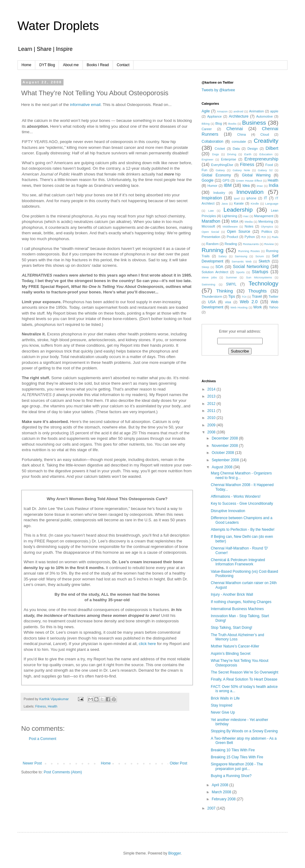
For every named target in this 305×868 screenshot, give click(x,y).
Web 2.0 (249, 302)
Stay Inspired (222, 705)
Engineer (207, 159)
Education (266, 154)
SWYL (231, 284)
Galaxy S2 (265, 170)
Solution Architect (215, 272)
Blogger (174, 853)
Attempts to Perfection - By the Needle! (243, 530)
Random (212, 244)
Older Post (178, 763)
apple (274, 111)
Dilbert (272, 148)
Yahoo (274, 307)
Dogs (215, 154)
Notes (249, 226)
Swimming (208, 284)
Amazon (222, 111)
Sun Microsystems (259, 277)
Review (269, 244)
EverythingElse (222, 165)
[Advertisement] (105, 751)
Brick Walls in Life (225, 698)
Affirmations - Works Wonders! (236, 496)
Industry (219, 193)
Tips (232, 296)
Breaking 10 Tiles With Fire (233, 750)
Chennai (235, 129)
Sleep (205, 267)
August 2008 (223, 467)
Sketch (264, 261)
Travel (257, 296)
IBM (228, 185)
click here (147, 644)
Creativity (266, 141)
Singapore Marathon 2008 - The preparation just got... (237, 766)
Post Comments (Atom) (63, 772)
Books (232, 124)
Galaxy (220, 170)
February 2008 (224, 799)
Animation (257, 111)
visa (228, 302)
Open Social (210, 232)
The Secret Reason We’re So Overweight (245, 672)
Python (250, 237)
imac (260, 186)
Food (269, 165)
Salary (223, 256)
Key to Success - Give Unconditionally (242, 504)
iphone (251, 198)
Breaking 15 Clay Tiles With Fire (237, 757)
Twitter (273, 296)
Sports (240, 272)
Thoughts (257, 291)
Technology (263, 283)
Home (26, 65)
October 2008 (223, 453)
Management (264, 216)
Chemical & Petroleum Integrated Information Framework (238, 562)
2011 (212, 411)
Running (212, 250)
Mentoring (266, 221)
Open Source (239, 232)
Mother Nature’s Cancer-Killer (235, 646)
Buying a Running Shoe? (231, 776)
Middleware (230, 226)
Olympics (267, 226)
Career (207, 129)
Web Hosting (239, 307)
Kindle (255, 204)
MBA (235, 221)
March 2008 (222, 792)
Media (249, 222)
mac (246, 216)
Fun (205, 170)
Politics (267, 232)
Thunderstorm (212, 296)
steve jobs (209, 277)
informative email (85, 105)
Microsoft (208, 226)
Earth (248, 154)
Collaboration (212, 142)
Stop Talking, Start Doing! (232, 628)
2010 (212, 418)
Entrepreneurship (261, 159)
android (238, 111)
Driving (232, 154)
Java (225, 204)
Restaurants (251, 244)
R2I (264, 237)
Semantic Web (242, 261)
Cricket (220, 149)
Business (254, 123)
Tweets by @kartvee (218, 90)
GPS (226, 180)
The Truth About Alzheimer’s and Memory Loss (237, 637)
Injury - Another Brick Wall (232, 594)
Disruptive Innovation (228, 511)
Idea (246, 186)
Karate (239, 203)
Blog (219, 123)
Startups (260, 272)
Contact (123, 65)
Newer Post (32, 763)
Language (272, 204)
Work (258, 307)
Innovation (250, 192)
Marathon (211, 221)
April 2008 (220, 785)
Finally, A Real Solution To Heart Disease (244, 679)
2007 (212, 808)
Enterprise (228, 159)
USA (212, 302)
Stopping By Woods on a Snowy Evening (244, 731)
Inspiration (212, 198)
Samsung (241, 256)
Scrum (260, 256)
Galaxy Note (241, 170)
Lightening (230, 216)
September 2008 (226, 460)
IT (266, 198)
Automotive (264, 116)
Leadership (238, 210)
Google (208, 180)
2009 (212, 425)
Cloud (265, 134)
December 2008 (225, 438)
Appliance (214, 116)
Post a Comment (42, 739)
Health (53, 706)
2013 (212, 396)
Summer (231, 277)
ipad (237, 198)
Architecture (239, 116)
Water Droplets (58, 26)
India (274, 185)
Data (236, 149)
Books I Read (98, 65)
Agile (206, 111)
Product (232, 237)
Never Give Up (223, 712)
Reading (231, 244)
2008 (212, 432)
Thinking (225, 291)
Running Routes (249, 251)
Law (211, 211)
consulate (239, 142)
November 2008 (225, 446)
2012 (212, 404)
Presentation (211, 237)
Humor (212, 186)
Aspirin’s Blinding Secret (231, 654)
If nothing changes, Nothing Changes (241, 602)
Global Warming (256, 175)
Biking (206, 124)
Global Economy (216, 175)
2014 (212, 389)
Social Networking (251, 266)
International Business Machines (237, 609)
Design (253, 149)
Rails (275, 237)
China (241, 134)
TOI (244, 297)
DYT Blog (47, 65)
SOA (219, 267)
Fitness (41, 706)
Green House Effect (249, 181)
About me (71, 65)
